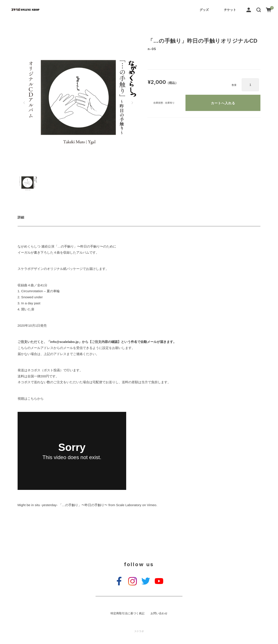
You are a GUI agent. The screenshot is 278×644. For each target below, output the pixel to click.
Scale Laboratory (129, 505)
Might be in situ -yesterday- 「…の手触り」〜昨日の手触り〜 (63, 505)
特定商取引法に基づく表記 (127, 613)
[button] (259, 10)
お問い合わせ (159, 613)
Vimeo (151, 505)
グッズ (204, 10)
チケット (230, 10)
